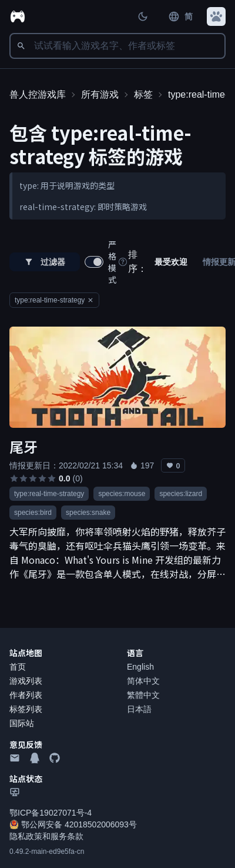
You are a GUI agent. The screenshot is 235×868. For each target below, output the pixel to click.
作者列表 (26, 695)
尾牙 (23, 447)
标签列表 (26, 709)
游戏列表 (26, 681)
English (140, 667)
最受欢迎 (171, 262)
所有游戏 (100, 94)
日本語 (139, 709)
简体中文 (143, 681)
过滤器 (45, 262)
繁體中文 (143, 695)
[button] (216, 16)
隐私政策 (26, 836)
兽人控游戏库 (38, 94)
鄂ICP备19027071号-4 (51, 813)
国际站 (22, 723)
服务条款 (67, 836)
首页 (18, 667)
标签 (143, 94)
